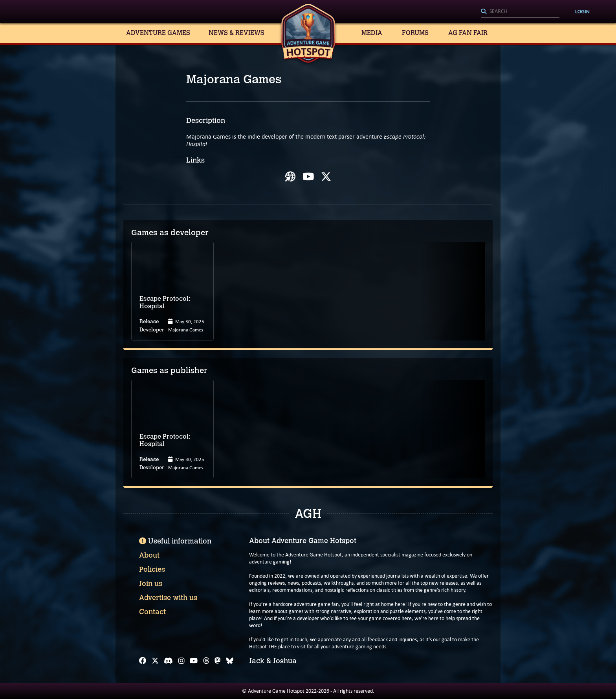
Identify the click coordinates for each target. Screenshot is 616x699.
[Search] (520, 12)
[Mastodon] (218, 661)
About (149, 555)
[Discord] (168, 661)
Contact (152, 612)
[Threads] (206, 661)
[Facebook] (143, 661)
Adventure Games (158, 33)
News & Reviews (236, 33)
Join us (151, 584)
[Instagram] (181, 661)
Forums (415, 33)
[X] (155, 661)
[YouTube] (194, 661)
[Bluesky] (230, 661)
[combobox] (520, 12)
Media (372, 33)
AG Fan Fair (468, 33)
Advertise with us (168, 598)
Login (582, 12)
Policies (152, 569)
